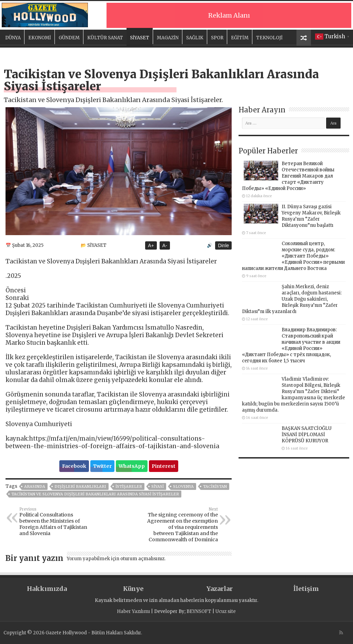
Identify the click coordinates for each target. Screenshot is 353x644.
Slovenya (183, 486)
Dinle (223, 245)
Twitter (102, 466)
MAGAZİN (168, 38)
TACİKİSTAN (215, 486)
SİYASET (140, 38)
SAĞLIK (195, 38)
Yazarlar (220, 589)
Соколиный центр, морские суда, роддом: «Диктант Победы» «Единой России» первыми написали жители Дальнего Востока (293, 256)
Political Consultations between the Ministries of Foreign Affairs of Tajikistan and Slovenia (55, 522)
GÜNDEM (69, 38)
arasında (35, 486)
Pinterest (164, 466)
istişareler (129, 486)
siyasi (158, 486)
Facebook (74, 466)
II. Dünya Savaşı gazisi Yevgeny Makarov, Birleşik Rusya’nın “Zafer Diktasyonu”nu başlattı (311, 216)
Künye (133, 589)
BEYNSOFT (199, 611)
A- (165, 245)
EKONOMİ (40, 38)
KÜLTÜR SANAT (105, 38)
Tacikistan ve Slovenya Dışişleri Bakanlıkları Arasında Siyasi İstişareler (95, 494)
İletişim (306, 589)
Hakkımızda (47, 589)
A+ (151, 245)
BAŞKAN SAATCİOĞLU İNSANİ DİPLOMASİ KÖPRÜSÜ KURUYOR (307, 435)
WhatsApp (132, 466)
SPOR (217, 38)
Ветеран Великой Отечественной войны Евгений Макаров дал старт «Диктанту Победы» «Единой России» (288, 176)
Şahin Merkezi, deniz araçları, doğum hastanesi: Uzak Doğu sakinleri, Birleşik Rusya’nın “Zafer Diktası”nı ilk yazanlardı (292, 299)
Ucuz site (226, 611)
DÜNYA (13, 38)
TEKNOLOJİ (269, 38)
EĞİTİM (240, 38)
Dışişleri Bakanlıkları (80, 486)
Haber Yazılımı (133, 611)
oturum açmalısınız (142, 559)
